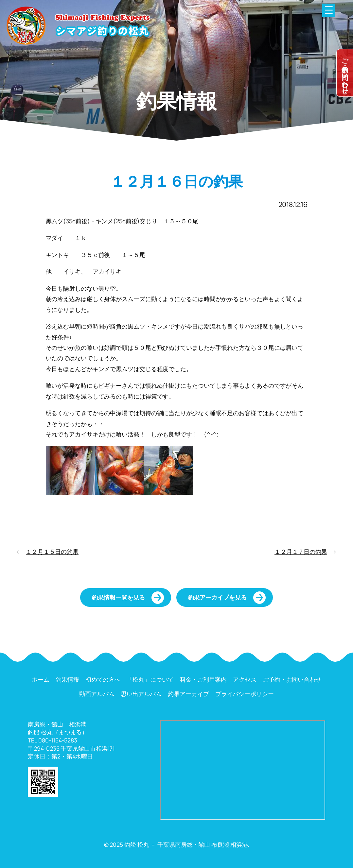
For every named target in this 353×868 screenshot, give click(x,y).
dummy (345, 73)
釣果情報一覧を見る (118, 597)
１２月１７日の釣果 (301, 552)
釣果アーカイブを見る (217, 597)
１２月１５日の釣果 (52, 552)
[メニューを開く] (329, 10)
